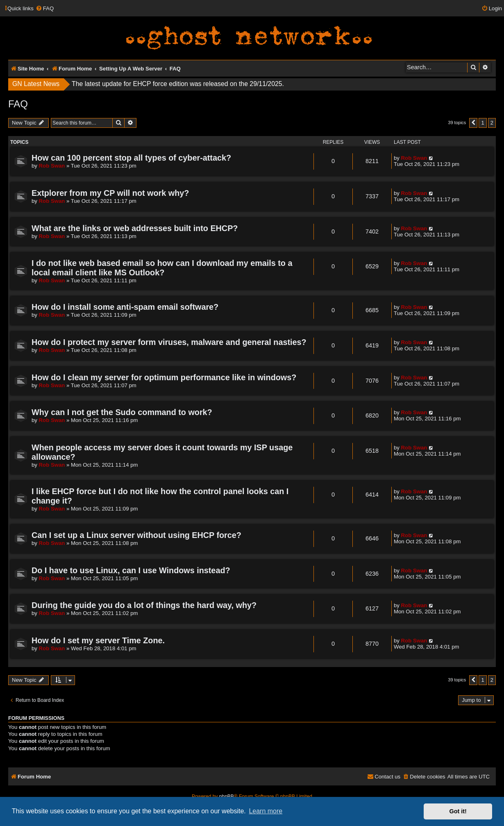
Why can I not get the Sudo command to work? (122, 412)
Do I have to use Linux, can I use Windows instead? (131, 570)
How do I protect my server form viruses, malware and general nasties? (169, 342)
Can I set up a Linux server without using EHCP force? (136, 535)
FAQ (18, 104)
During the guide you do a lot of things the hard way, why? (144, 605)
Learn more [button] (266, 811)
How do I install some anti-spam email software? (125, 307)
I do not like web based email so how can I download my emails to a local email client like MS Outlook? (162, 268)
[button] (473, 123)
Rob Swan (52, 166)
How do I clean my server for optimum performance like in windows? (164, 377)
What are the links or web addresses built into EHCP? (135, 228)
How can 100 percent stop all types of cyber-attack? (131, 158)
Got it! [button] (458, 811)
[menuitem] (45, 8)
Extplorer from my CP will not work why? (110, 193)
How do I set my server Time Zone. (98, 640)
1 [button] (482, 123)
